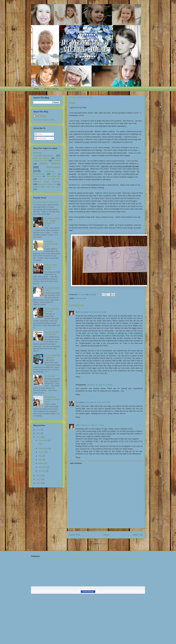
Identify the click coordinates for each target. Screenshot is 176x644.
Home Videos (50, 163)
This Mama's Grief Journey (47, 180)
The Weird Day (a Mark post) (46, 202)
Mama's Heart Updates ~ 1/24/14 (51, 267)
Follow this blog (88, 592)
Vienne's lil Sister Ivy (47, 184)
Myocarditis (38, 176)
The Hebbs (80, 402)
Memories (53, 167)
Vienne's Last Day (51, 89)
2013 (39, 476)
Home (36, 89)
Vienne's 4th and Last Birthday (52, 333)
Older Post (138, 535)
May (41, 456)
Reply (78, 377)
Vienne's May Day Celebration (52, 356)
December (43, 440)
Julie (78, 312)
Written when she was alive (47, 187)
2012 (39, 479)
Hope (40, 444)
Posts (38, 134)
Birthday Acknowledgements (43, 154)
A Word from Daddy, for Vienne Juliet (52, 399)
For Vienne (41, 116)
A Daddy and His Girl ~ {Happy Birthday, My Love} (52, 222)
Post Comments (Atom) (111, 544)
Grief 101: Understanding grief (51, 244)
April (41, 460)
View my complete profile (44, 120)
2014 (39, 437)
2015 (39, 433)
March (41, 463)
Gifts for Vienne (41, 158)
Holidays (57, 161)
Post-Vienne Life (53, 176)
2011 (39, 483)
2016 (39, 430)
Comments (41, 138)
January (42, 471)
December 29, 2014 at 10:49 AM (99, 385)
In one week (50, 376)
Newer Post (75, 535)
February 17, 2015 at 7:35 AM (92, 425)
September (43, 448)
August (42, 452)
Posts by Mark (81, 298)
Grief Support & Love (47, 159)
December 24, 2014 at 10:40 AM (93, 312)
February (43, 467)
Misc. (54, 174)
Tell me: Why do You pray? (52, 310)
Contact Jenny (70, 89)
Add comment (76, 463)
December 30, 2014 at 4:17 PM (98, 402)
